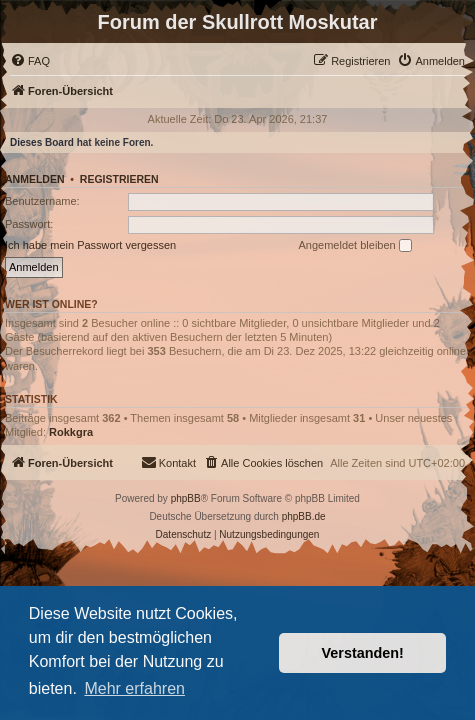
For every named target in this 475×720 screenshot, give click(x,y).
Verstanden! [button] (363, 653)
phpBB (186, 498)
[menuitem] (30, 61)
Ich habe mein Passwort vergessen (90, 245)
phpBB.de (304, 516)
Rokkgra (71, 432)
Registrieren (119, 179)
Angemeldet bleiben (354, 246)
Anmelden (35, 179)
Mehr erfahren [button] (134, 688)
